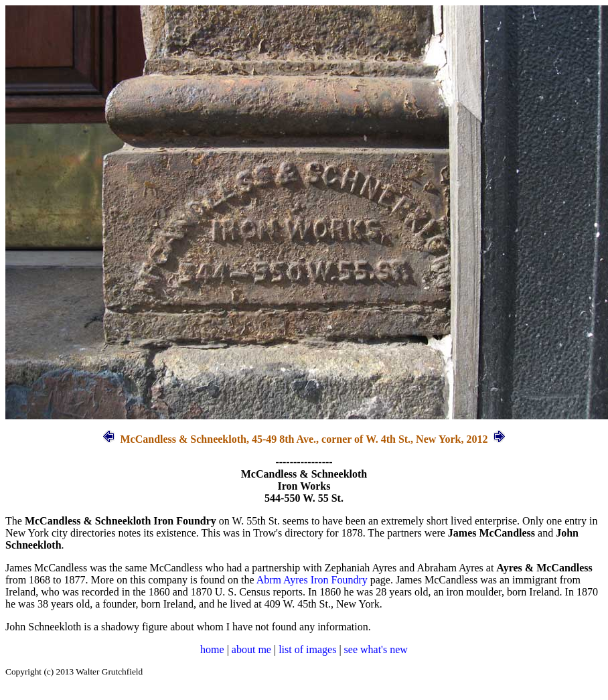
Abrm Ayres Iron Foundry (312, 580)
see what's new (376, 649)
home (212, 649)
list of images (307, 649)
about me (251, 649)
